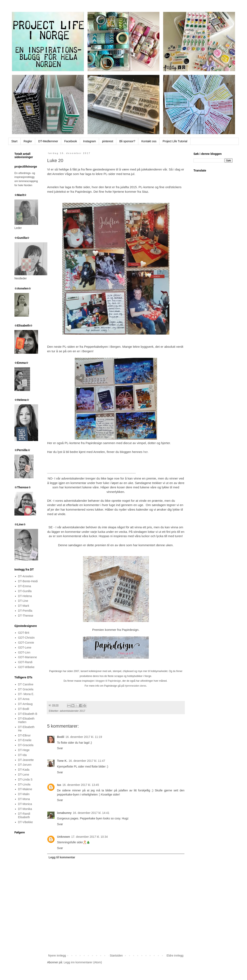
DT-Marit (24, 606)
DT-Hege (24, 750)
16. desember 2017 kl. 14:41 (91, 813)
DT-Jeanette (26, 760)
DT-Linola (24, 784)
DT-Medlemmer (48, 141)
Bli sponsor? (127, 141)
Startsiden (116, 955)
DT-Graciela (26, 745)
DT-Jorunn (25, 765)
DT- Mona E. (26, 694)
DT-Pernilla (25, 611)
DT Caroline (26, 684)
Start (14, 141)
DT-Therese (26, 616)
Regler (28, 141)
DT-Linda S (25, 779)
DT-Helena (25, 596)
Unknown (63, 837)
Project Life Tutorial (175, 141)
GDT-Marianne (28, 657)
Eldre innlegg (175, 955)
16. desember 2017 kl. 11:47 (87, 761)
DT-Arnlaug (25, 704)
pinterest (108, 141)
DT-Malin (24, 794)
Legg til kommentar (62, 857)
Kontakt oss (149, 141)
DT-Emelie (25, 740)
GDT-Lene (25, 647)
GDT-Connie (26, 643)
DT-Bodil (24, 709)
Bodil (61, 737)
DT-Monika (25, 809)
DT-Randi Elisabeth (24, 815)
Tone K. (62, 761)
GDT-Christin (26, 638)
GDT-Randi (25, 662)
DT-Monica (25, 804)
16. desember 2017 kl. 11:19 (84, 737)
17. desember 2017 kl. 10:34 (89, 837)
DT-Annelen (26, 576)
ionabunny (64, 813)
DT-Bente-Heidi (28, 581)
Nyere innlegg (57, 955)
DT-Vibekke (26, 822)
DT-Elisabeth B (28, 714)
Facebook (70, 141)
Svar (60, 748)
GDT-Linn (24, 652)
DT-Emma (25, 586)
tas (59, 785)
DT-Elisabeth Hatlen (26, 720)
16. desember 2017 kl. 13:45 (81, 785)
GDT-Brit (24, 633)
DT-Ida (22, 755)
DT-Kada (24, 770)
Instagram (90, 141)
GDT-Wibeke (26, 667)
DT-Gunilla (25, 591)
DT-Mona (24, 799)
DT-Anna (24, 699)
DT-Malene (25, 789)
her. (146, 452)
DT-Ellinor (24, 735)
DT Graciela (26, 689)
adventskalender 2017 (72, 711)
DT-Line (23, 601)
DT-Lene (24, 775)
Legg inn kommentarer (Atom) (83, 962)
